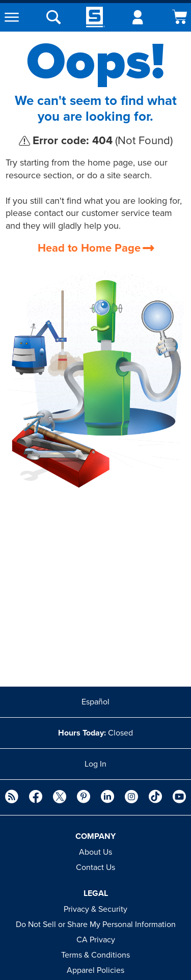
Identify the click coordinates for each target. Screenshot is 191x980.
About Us (95, 852)
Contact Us (95, 867)
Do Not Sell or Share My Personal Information (96, 924)
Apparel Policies (95, 970)
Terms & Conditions (95, 955)
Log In (95, 764)
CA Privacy (96, 940)
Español (95, 702)
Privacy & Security (95, 909)
